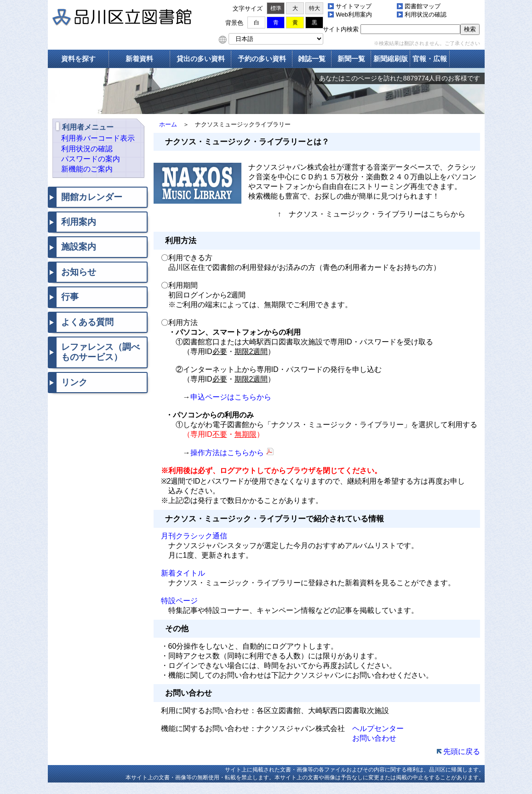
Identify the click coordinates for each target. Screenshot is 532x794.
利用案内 (79, 222)
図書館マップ (423, 6)
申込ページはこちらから (231, 397)
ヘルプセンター (378, 728)
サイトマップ (354, 6)
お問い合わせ (374, 738)
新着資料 (139, 59)
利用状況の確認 (426, 14)
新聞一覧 (351, 59)
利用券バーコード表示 (98, 138)
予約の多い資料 (262, 59)
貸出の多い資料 (201, 59)
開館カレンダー (92, 197)
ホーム (168, 124)
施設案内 (79, 247)
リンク (74, 382)
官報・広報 (430, 59)
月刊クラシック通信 (190, 536)
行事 (70, 297)
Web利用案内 (354, 14)
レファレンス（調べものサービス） (100, 352)
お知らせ (79, 272)
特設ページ (176, 601)
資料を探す (78, 59)
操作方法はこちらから (227, 453)
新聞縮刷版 (391, 59)
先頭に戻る (462, 751)
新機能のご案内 (87, 169)
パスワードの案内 (91, 159)
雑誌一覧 (312, 59)
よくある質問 (87, 322)
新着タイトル (179, 573)
